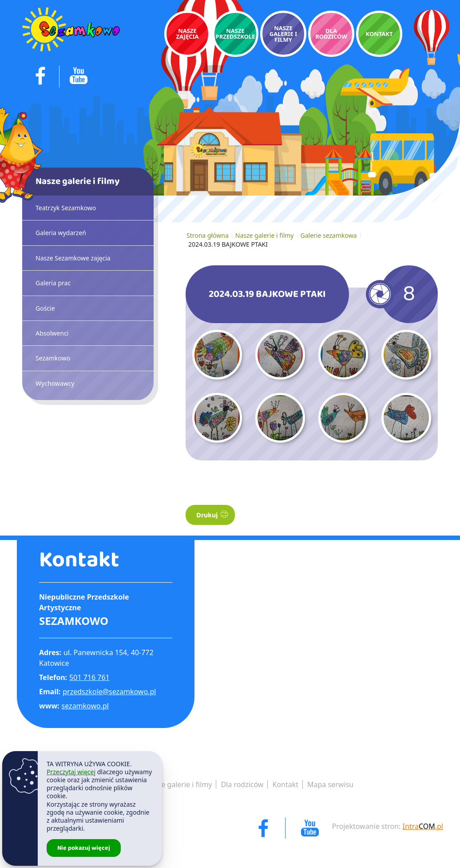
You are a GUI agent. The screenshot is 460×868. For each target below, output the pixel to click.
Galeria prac (53, 283)
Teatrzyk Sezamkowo (66, 208)
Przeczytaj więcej (71, 772)
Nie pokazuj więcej (84, 848)
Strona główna (208, 235)
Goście (45, 308)
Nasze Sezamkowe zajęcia (73, 258)
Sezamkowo (53, 358)
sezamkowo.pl (85, 706)
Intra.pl (423, 826)
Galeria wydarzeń (61, 233)
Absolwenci (52, 333)
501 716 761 (89, 677)
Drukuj (212, 515)
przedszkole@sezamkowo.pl (109, 692)
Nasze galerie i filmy (265, 235)
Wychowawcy (55, 383)
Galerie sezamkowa (329, 235)
